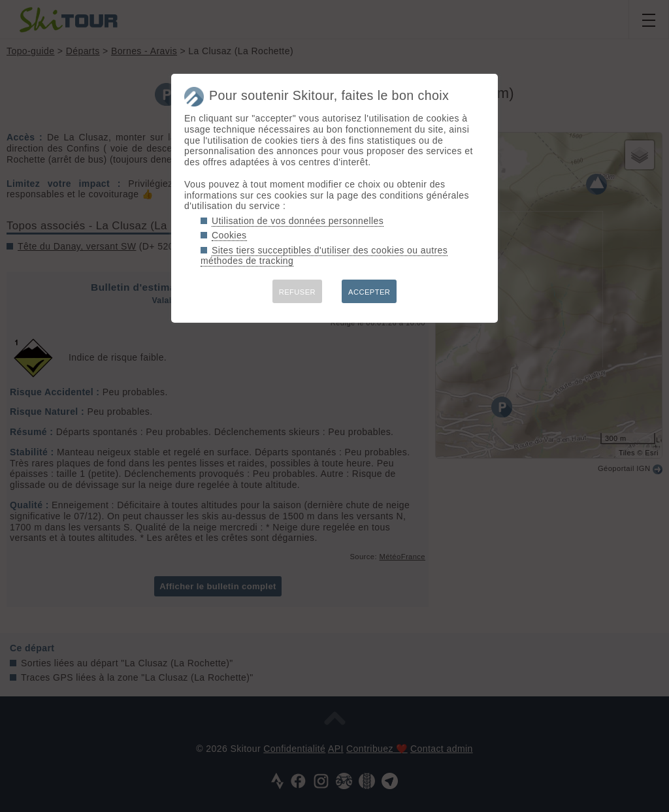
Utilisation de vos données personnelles (298, 221)
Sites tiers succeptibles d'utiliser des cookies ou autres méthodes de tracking (324, 256)
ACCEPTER (369, 292)
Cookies (229, 235)
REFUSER (297, 292)
